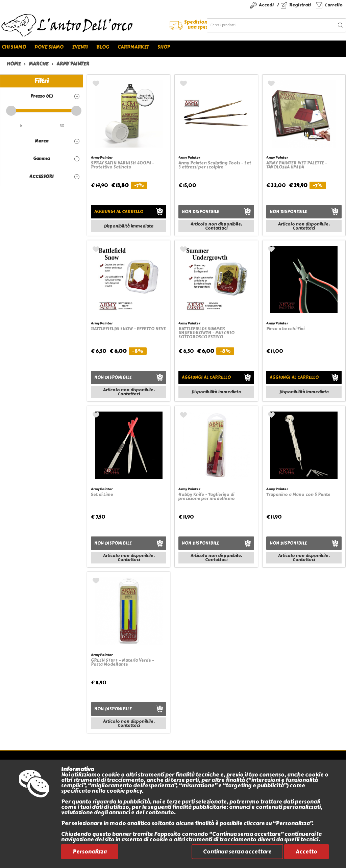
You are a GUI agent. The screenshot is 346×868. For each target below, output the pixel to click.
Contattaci (216, 228)
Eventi (80, 47)
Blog (103, 47)
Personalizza (90, 852)
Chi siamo (14, 47)
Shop (164, 47)
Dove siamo (49, 47)
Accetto (306, 852)
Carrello (333, 5)
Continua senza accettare (237, 852)
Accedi (266, 5)
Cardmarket (133, 47)
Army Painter (102, 157)
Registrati (300, 5)
